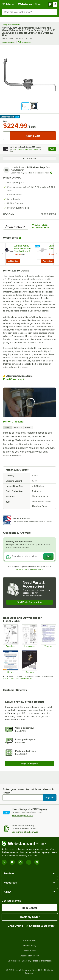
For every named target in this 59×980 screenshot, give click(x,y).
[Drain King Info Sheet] (29, 662)
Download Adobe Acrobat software (18, 679)
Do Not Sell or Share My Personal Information (30, 961)
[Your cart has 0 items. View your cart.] (53, 4)
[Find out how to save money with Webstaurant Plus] (38, 246)
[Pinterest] (37, 862)
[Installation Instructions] (29, 636)
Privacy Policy (37, 569)
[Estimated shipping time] (51, 173)
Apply (53, 149)
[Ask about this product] (29, 556)
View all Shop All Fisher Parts (41, 226)
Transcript (18, 427)
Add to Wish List (30, 158)
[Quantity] (7, 136)
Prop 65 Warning (13, 379)
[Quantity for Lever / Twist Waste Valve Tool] (39, 261)
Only (5, 121)
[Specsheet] (11, 636)
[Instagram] (4, 862)
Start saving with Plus (23, 816)
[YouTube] (12, 862)
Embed (28, 427)
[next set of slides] (56, 254)
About (7, 427)
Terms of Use (22, 569)
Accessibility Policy (30, 956)
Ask (49, 556)
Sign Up (50, 798)
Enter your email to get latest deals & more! (28, 791)
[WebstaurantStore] (29, 844)
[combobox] (29, 12)
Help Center (29, 908)
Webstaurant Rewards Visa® (27, 149)
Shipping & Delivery (40, 926)
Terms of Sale (29, 941)
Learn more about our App (25, 832)
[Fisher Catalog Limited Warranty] (11, 662)
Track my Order (30, 917)
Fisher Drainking (13, 422)
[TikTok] (29, 862)
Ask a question (25, 42)
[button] (25, 106)
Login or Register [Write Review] (29, 763)
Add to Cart (13, 261)
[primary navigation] (8, 4)
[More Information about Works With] (20, 238)
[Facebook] (20, 862)
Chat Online (14, 926)
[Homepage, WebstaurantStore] (30, 4)
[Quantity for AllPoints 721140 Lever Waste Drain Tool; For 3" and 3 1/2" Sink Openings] (4, 261)
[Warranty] (48, 636)
